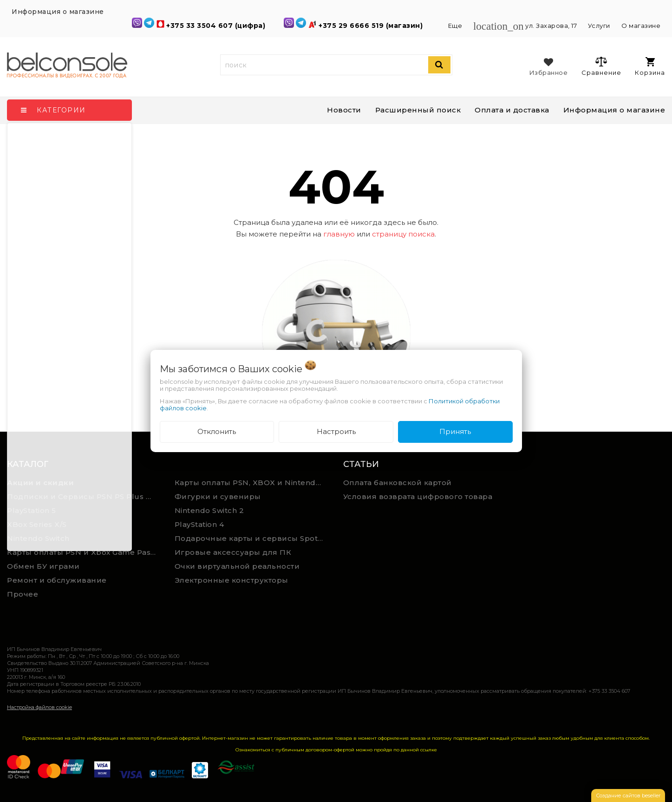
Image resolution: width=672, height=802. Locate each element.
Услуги (599, 26)
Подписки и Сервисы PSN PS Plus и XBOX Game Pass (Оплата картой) (84, 496)
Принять (455, 431)
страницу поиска (403, 234)
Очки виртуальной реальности (237, 566)
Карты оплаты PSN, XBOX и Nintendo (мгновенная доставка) (252, 483)
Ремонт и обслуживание (57, 580)
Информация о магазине (614, 110)
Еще (456, 26)
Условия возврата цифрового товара (418, 496)
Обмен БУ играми (43, 566)
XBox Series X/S (37, 524)
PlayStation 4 (199, 524)
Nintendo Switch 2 (209, 510)
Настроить (336, 431)
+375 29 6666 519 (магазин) (372, 26)
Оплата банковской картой (398, 483)
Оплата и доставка (512, 110)
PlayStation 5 (32, 510)
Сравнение (601, 66)
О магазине (641, 26)
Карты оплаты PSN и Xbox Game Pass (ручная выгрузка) (84, 552)
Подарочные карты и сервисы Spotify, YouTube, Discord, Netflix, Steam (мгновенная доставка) (252, 538)
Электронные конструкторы (232, 580)
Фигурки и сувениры (218, 496)
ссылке (429, 750)
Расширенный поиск (418, 110)
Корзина (650, 67)
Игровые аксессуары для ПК (233, 552)
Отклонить (217, 431)
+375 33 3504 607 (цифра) (217, 26)
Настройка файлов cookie (39, 707)
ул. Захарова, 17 (526, 26)
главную (339, 234)
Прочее (23, 594)
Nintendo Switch (38, 538)
